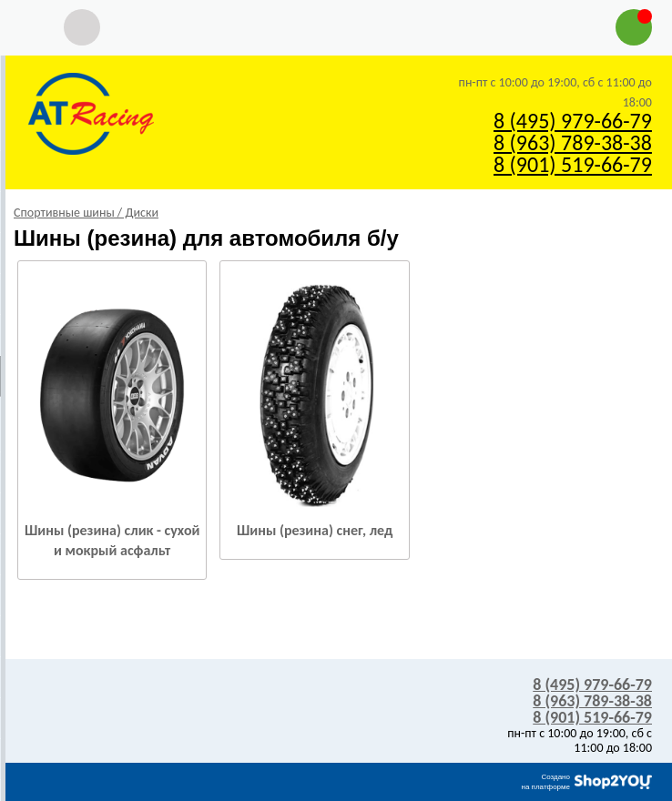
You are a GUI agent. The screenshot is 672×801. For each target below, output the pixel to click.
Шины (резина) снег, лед (315, 530)
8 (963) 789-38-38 (573, 142)
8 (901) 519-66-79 (573, 164)
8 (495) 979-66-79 (573, 121)
